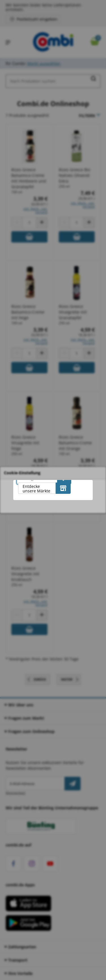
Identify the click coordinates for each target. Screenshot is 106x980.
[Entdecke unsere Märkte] (63, 488)
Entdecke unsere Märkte (36, 489)
